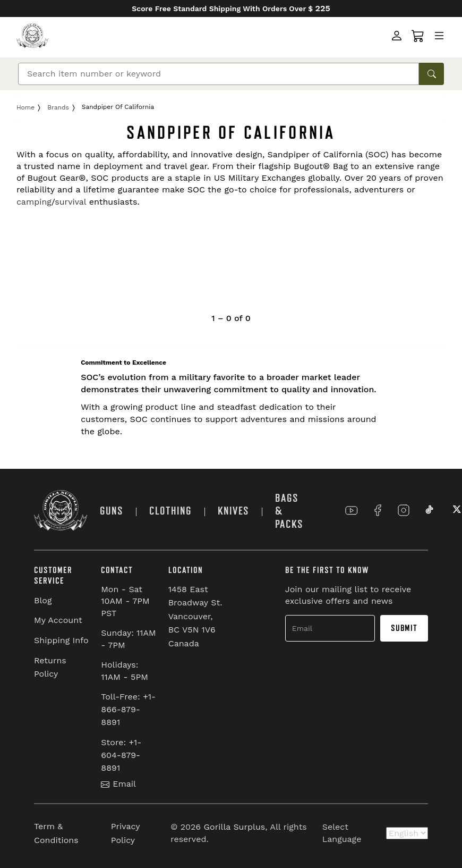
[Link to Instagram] (404, 510)
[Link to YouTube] (352, 510)
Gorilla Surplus (235, 827)
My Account (58, 620)
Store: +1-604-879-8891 (121, 755)
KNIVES (233, 511)
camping (34, 202)
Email (118, 784)
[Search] (219, 74)
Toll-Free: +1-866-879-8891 (128, 709)
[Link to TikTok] (430, 510)
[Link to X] (456, 510)
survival (70, 202)
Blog (43, 600)
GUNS (112, 511)
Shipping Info (61, 640)
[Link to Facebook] (378, 510)
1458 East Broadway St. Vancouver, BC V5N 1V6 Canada (195, 616)
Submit (404, 628)
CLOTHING (170, 511)
